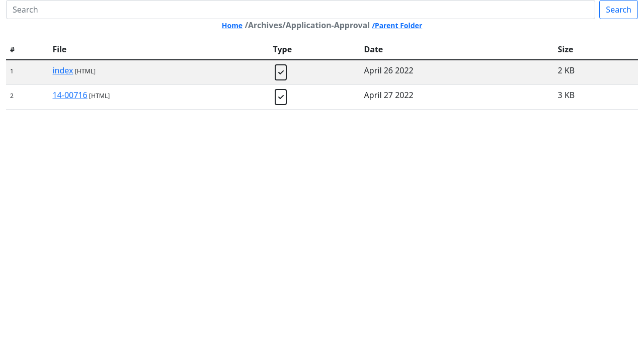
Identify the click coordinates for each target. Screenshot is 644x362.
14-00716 (70, 95)
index (63, 70)
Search (619, 10)
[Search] (301, 10)
